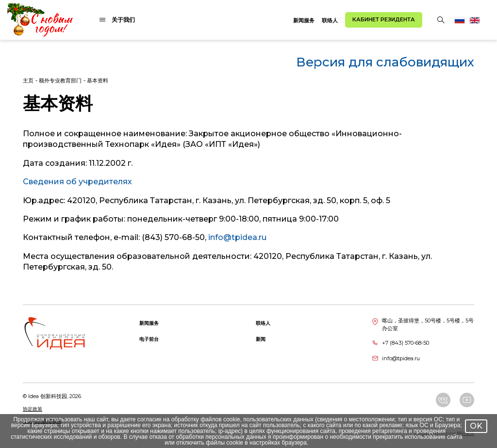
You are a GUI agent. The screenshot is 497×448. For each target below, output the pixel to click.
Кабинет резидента (384, 19)
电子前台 (149, 339)
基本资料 (98, 80)
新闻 (261, 339)
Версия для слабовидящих (385, 62)
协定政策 (33, 409)
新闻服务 (304, 20)
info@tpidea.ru (237, 237)
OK (476, 426)
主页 (28, 80)
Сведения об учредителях (77, 182)
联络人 (330, 20)
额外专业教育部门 (60, 80)
